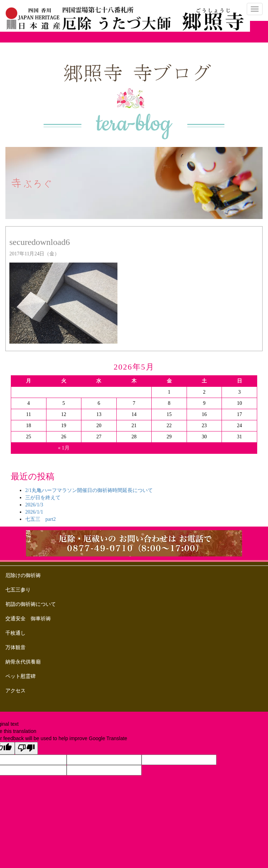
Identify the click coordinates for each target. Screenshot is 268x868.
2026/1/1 (34, 512)
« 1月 (64, 448)
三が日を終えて (43, 498)
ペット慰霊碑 (21, 676)
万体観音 (15, 647)
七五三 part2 (41, 519)
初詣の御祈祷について (31, 604)
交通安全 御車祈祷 (28, 619)
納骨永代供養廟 (23, 662)
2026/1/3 (34, 505)
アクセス (15, 691)
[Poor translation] (26, 748)
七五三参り (18, 590)
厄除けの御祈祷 (23, 575)
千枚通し (15, 633)
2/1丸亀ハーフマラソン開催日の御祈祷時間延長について (89, 490)
